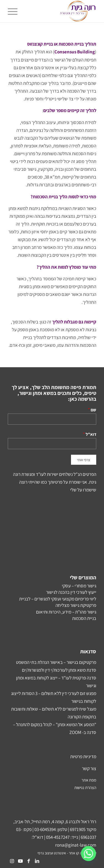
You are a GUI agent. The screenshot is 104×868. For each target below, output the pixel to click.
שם (93, 410)
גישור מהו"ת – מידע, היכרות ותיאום (66, 612)
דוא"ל (91, 434)
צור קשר (89, 768)
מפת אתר (89, 780)
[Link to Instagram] (12, 861)
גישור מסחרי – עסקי (79, 586)
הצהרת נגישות (85, 787)
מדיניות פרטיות (83, 756)
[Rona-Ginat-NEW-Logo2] (61, 11)
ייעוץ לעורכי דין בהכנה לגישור (71, 592)
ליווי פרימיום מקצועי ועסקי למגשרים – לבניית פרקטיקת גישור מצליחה (58, 602)
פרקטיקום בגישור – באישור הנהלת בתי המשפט (56, 662)
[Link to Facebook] (29, 861)
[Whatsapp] (88, 854)
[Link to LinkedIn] (37, 861)
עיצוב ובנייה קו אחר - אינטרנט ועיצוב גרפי (67, 853)
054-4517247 (58, 837)
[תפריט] (14, 11)
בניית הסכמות (84, 618)
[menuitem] (14, 11)
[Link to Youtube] (20, 861)
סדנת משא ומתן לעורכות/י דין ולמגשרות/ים (59, 670)
